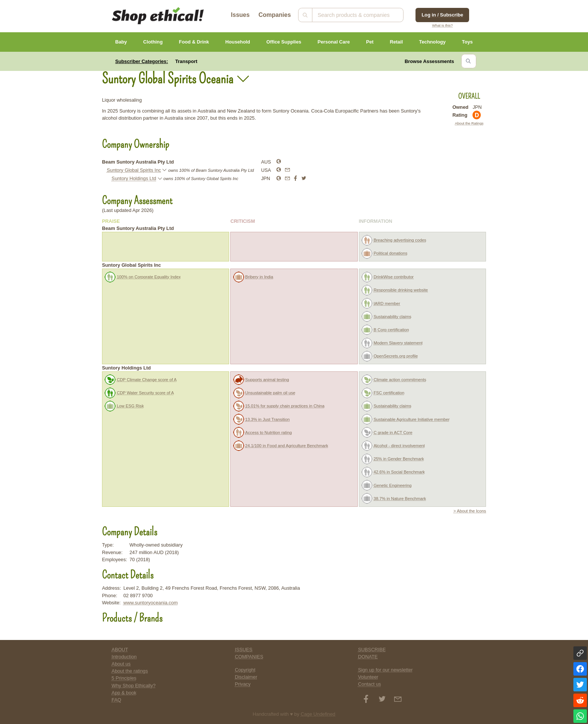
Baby (121, 42)
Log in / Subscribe (442, 15)
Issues (240, 15)
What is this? (442, 25)
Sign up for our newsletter (385, 670)
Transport (186, 61)
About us (121, 664)
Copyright (245, 670)
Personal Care (334, 42)
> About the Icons (470, 511)
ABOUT (120, 650)
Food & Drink (194, 42)
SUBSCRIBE (372, 650)
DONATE (368, 657)
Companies (274, 15)
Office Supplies (284, 42)
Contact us (370, 684)
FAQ (117, 700)
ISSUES (244, 650)
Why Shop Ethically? (134, 686)
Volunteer (368, 677)
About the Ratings (469, 123)
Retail (396, 42)
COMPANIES (249, 657)
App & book (124, 693)
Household (238, 42)
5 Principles (124, 678)
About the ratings (130, 671)
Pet (370, 42)
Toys (467, 42)
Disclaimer (246, 677)
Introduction (124, 657)
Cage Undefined (318, 714)
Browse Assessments (429, 61)
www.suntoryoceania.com (151, 603)
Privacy (243, 684)
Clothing (153, 42)
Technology (433, 42)
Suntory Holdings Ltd (134, 178)
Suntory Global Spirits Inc (134, 170)
